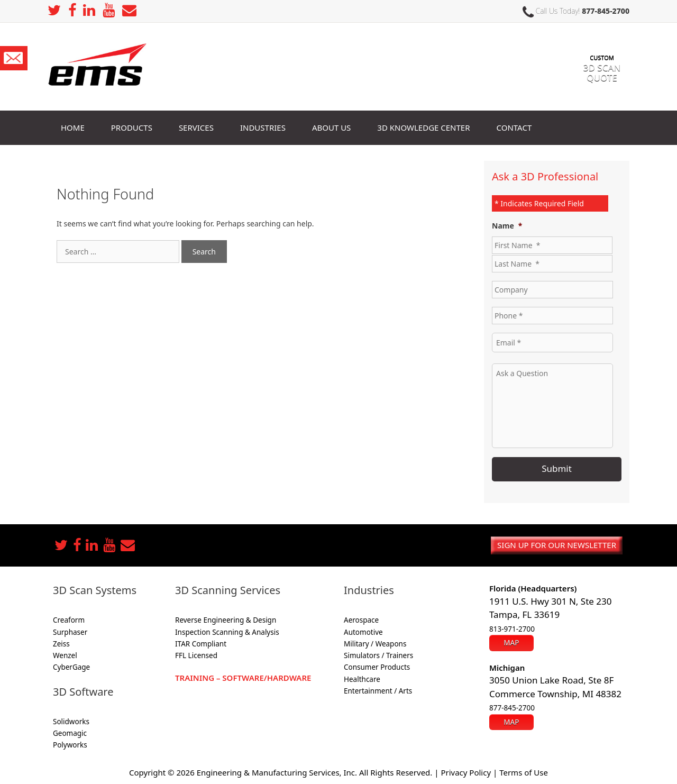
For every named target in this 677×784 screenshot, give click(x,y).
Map (511, 643)
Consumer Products (377, 667)
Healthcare (362, 679)
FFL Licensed (196, 655)
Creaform (69, 620)
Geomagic (70, 733)
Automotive (363, 632)
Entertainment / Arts (378, 691)
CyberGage (71, 667)
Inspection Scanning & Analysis (227, 632)
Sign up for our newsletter (557, 545)
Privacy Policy (466, 772)
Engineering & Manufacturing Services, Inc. (277, 772)
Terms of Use (524, 772)
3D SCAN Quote (602, 63)
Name (507, 226)
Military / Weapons (375, 644)
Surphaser (70, 632)
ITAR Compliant (201, 644)
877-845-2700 (606, 11)
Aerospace (361, 620)
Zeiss (61, 644)
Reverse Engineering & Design (226, 620)
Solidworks (71, 722)
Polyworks (70, 745)
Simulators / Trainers (378, 655)
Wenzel (65, 655)
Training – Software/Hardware (243, 678)
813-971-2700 (512, 629)
